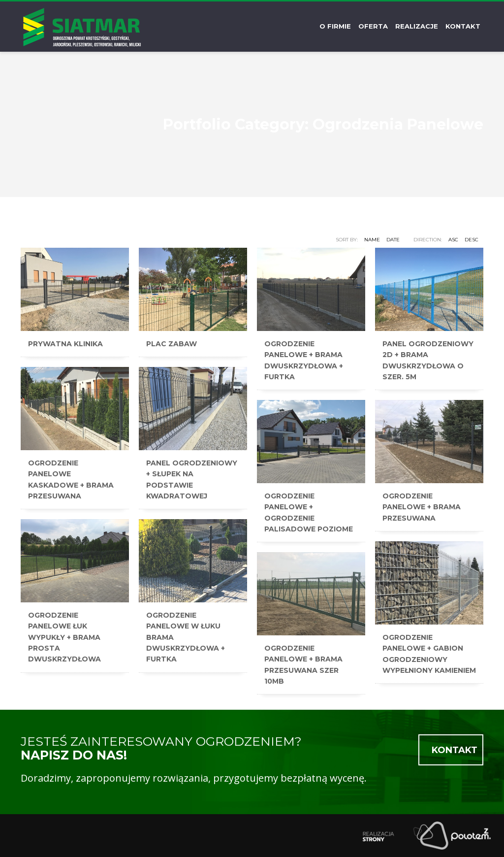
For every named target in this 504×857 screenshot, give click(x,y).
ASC (453, 240)
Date (393, 240)
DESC (472, 240)
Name (372, 240)
